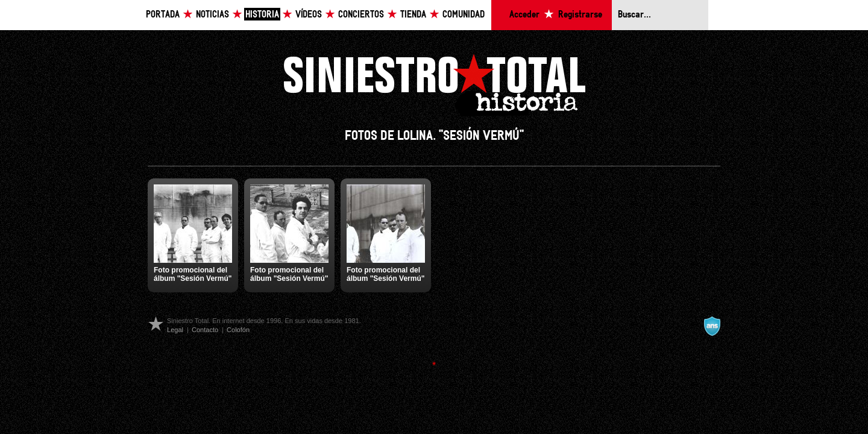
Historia (262, 15)
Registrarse (580, 15)
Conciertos (361, 15)
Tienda (413, 15)
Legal (175, 330)
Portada (163, 15)
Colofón (238, 330)
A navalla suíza (712, 326)
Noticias (212, 15)
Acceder (524, 15)
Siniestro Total (434, 83)
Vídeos (309, 15)
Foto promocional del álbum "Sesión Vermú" (193, 274)
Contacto (205, 330)
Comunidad (464, 15)
